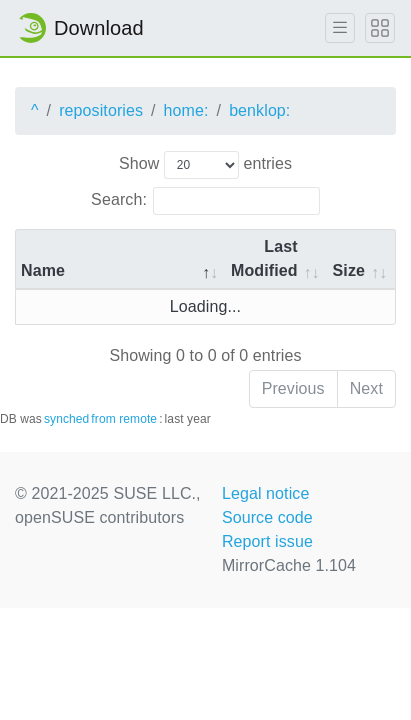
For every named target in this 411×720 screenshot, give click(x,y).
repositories (101, 110)
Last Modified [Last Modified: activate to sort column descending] (264, 258)
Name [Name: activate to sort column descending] (43, 270)
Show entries (205, 165)
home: (186, 110)
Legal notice (266, 493)
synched (66, 419)
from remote (124, 419)
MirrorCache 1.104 (289, 565)
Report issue (267, 541)
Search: (205, 201)
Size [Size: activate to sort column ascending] (349, 270)
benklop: (259, 110)
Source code (267, 517)
